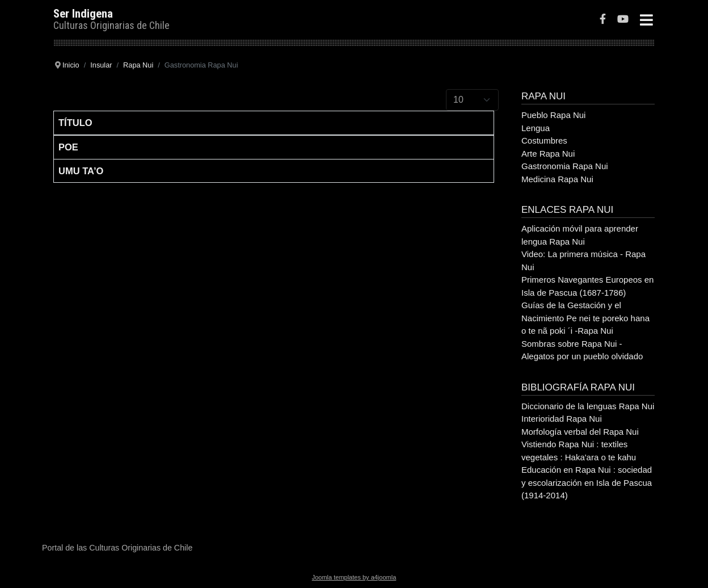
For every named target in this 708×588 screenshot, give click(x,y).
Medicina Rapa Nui (557, 179)
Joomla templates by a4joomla (354, 577)
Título (75, 123)
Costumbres (544, 140)
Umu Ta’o (81, 171)
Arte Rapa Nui (548, 154)
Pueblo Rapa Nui (553, 115)
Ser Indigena (83, 14)
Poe (68, 147)
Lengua (536, 128)
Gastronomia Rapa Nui (565, 166)
